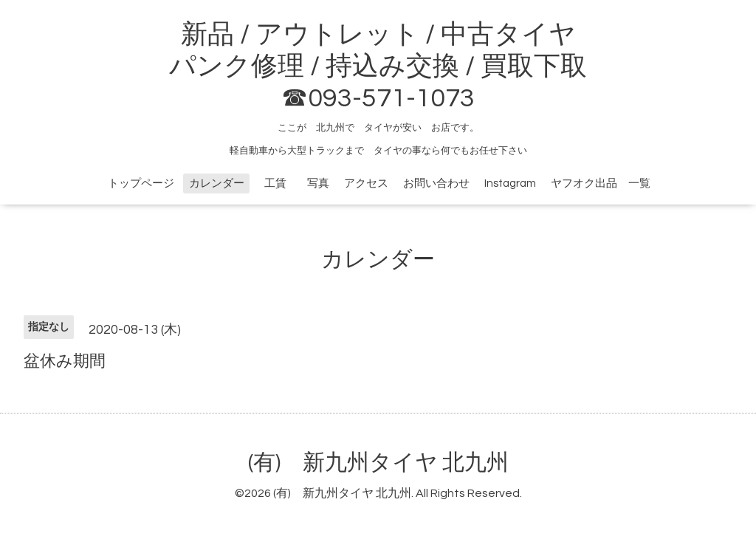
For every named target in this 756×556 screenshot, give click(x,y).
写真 (318, 183)
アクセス (366, 183)
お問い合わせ (436, 183)
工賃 (281, 183)
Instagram (510, 183)
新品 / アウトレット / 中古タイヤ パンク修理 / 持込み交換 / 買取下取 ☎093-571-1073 (378, 66)
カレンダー (217, 183)
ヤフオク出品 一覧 (601, 183)
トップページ (141, 183)
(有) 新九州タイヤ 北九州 (378, 463)
